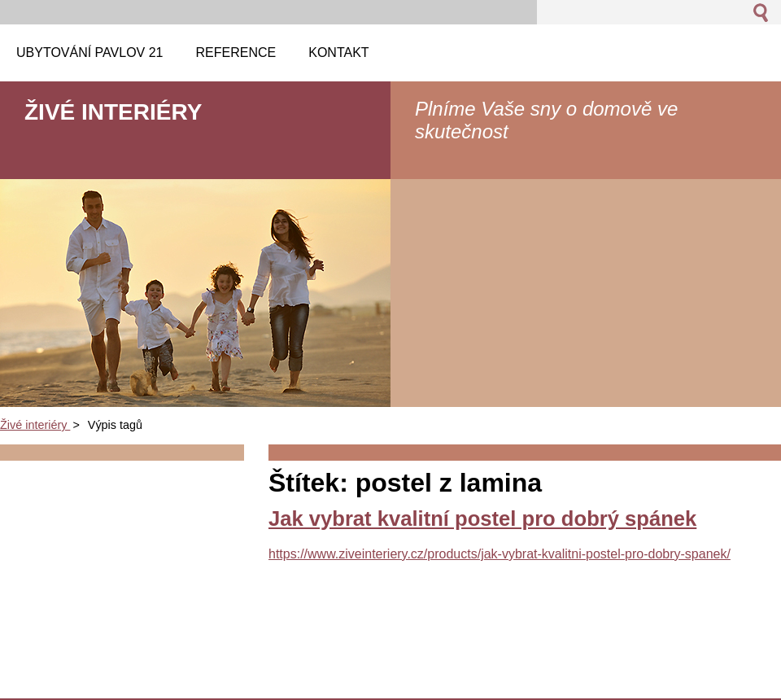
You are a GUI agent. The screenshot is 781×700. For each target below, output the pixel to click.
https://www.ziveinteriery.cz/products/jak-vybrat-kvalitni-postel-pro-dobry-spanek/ (500, 554)
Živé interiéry (35, 425)
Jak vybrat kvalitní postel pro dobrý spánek (482, 518)
